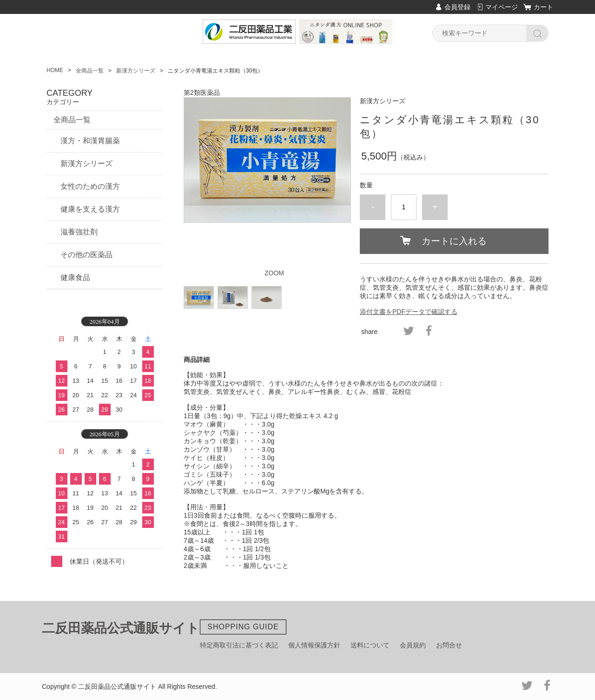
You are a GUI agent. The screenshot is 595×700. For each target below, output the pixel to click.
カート (543, 7)
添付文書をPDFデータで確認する (409, 312)
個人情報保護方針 (314, 645)
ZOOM (274, 273)
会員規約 (413, 645)
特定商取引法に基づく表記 (239, 645)
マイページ (502, 7)
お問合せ (449, 645)
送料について (370, 645)
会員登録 (457, 7)
